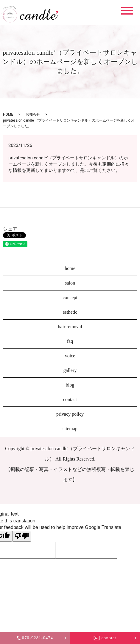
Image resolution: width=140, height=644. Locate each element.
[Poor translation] (22, 536)
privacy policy (70, 414)
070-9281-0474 (35, 638)
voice (70, 356)
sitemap (70, 429)
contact (105, 638)
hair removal (70, 327)
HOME (8, 114)
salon (70, 283)
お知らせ (33, 114)
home (70, 268)
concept (70, 297)
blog (70, 385)
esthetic (70, 312)
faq (70, 341)
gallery (70, 370)
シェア (10, 229)
